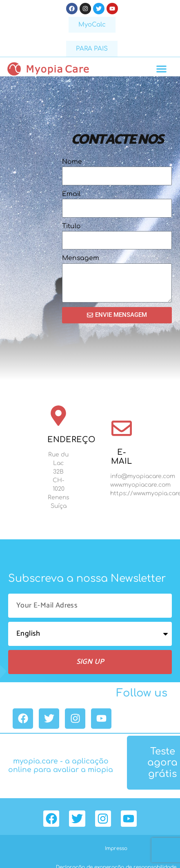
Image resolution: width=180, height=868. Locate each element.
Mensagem (81, 258)
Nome (72, 162)
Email (71, 194)
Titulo (71, 226)
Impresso (116, 848)
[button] (162, 69)
